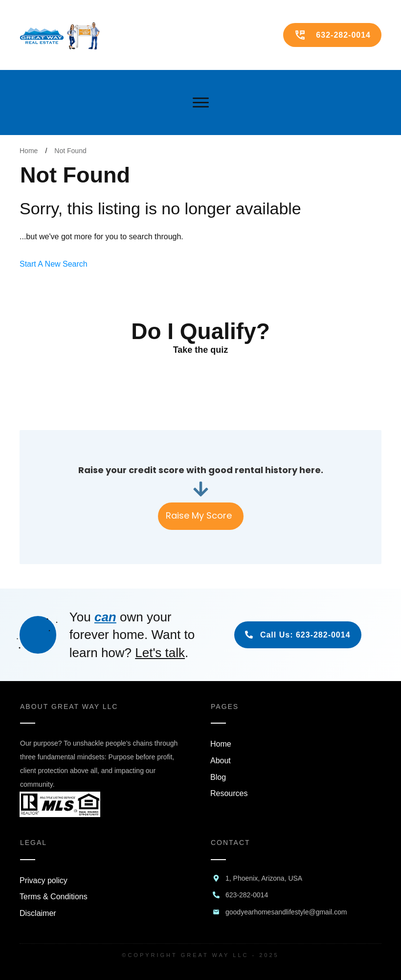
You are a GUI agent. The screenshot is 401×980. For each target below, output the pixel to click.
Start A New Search (54, 264)
